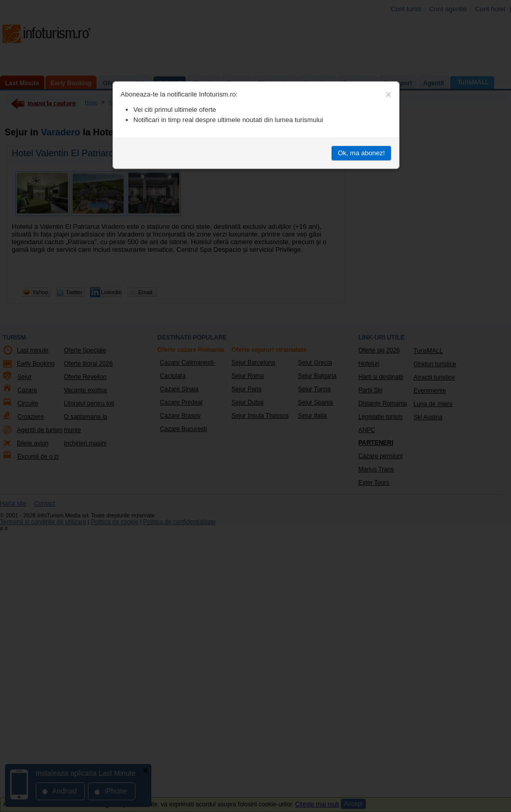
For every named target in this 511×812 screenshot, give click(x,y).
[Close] (388, 94)
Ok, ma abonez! (361, 153)
